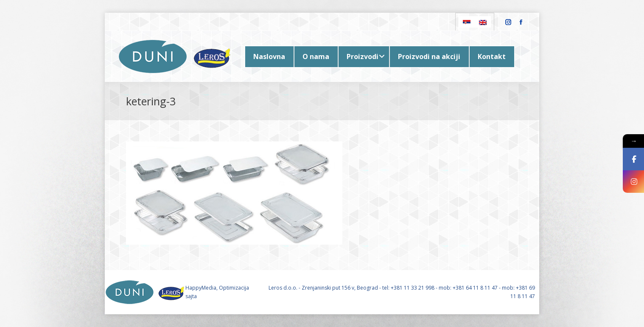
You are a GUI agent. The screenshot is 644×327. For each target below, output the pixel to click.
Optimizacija (234, 288)
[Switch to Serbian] (467, 22)
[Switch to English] (483, 22)
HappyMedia (201, 288)
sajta (191, 296)
